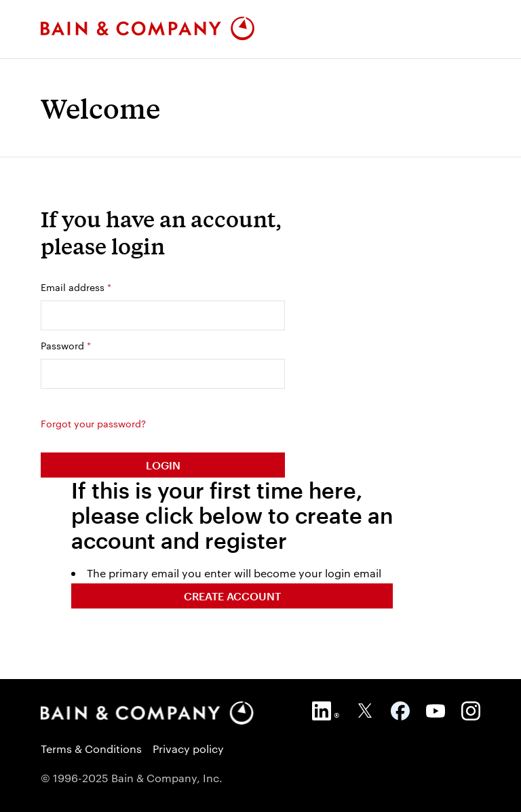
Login (163, 465)
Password (66, 345)
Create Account (232, 596)
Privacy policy (188, 749)
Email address (76, 287)
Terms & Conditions (91, 749)
